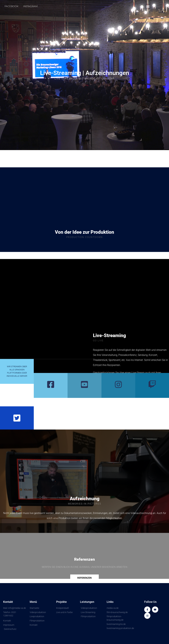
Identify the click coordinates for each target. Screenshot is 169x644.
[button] (148, 6)
